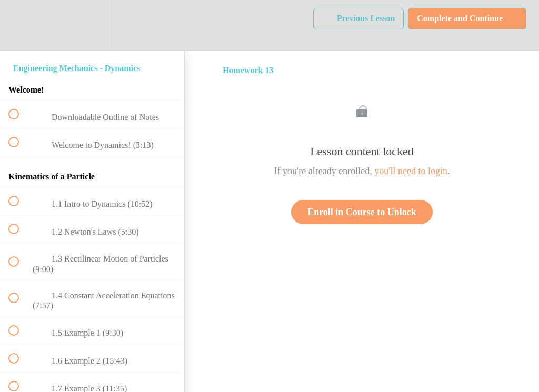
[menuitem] (92, 25)
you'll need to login (411, 171)
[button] (19, 25)
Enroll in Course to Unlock (362, 212)
